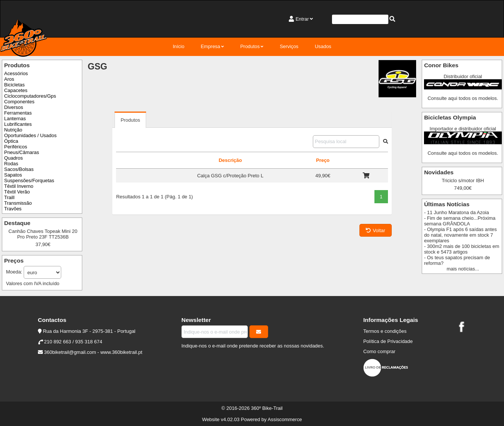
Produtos (250, 46)
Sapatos (13, 175)
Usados (323, 46)
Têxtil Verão (17, 192)
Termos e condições (385, 331)
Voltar (375, 230)
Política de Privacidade (388, 341)
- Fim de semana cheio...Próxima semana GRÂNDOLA (460, 221)
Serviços (289, 46)
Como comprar (379, 351)
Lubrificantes (18, 124)
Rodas (11, 164)
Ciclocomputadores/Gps (30, 96)
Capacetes (16, 90)
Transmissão (18, 203)
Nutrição (13, 130)
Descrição (230, 160)
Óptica (11, 141)
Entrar (302, 19)
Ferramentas (18, 113)
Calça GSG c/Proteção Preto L (230, 176)
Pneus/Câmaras (22, 152)
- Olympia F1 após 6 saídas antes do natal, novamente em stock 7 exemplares (460, 235)
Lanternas (15, 119)
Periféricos (16, 147)
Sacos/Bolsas (19, 169)
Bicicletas (14, 85)
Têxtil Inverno (19, 186)
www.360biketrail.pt (121, 352)
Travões (13, 209)
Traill (9, 197)
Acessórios (16, 73)
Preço (323, 160)
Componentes (19, 102)
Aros (9, 79)
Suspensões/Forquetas (29, 181)
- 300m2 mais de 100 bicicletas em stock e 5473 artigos (462, 249)
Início (179, 46)
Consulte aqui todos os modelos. (463, 98)
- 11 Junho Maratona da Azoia (456, 212)
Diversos (14, 107)
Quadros (14, 158)
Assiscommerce (285, 419)
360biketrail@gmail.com (70, 352)
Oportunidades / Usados (30, 135)
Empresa (210, 46)
